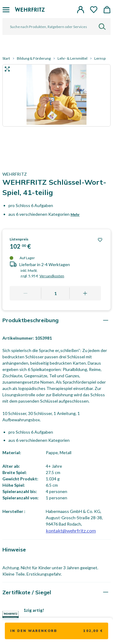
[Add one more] (85, 293)
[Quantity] (55, 293)
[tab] (56, 320)
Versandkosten (52, 276)
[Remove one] (25, 293)
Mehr (75, 214)
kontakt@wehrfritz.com (71, 531)
